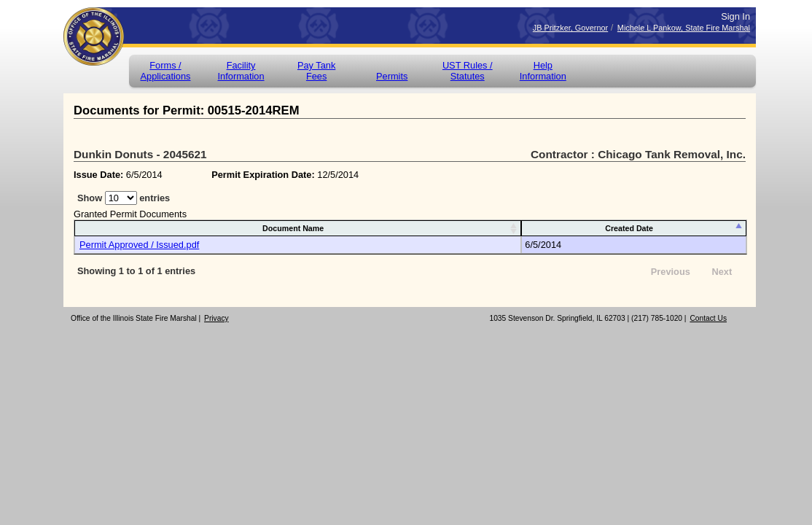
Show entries (124, 198)
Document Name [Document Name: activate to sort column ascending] (293, 228)
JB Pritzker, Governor (570, 28)
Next (722, 272)
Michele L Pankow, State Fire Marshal (684, 28)
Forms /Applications (165, 71)
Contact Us (708, 318)
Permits (392, 76)
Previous (671, 272)
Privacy (216, 318)
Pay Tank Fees (316, 71)
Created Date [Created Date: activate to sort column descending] (629, 228)
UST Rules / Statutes (468, 71)
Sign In (735, 16)
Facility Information (241, 71)
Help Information (543, 71)
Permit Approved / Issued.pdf (139, 245)
